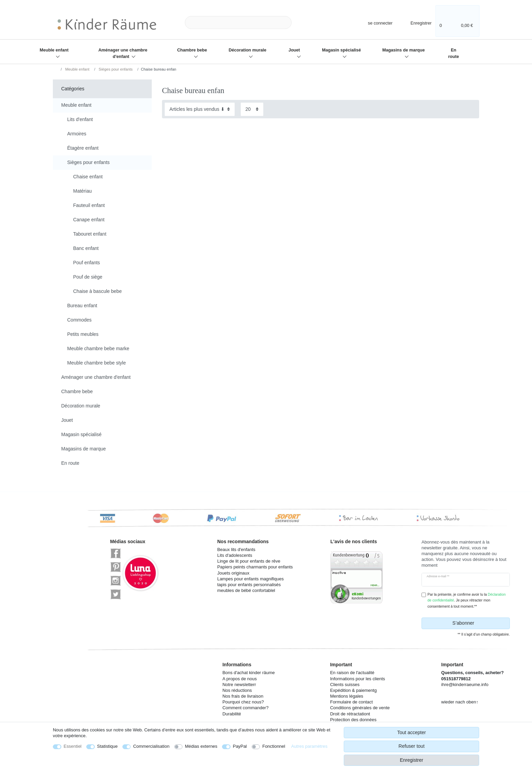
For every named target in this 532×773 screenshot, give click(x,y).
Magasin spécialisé (341, 50)
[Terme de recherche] (238, 23)
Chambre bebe (192, 50)
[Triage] (200, 109)
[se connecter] (374, 22)
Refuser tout (412, 746)
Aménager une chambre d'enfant (123, 53)
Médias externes (201, 746)
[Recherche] (302, 23)
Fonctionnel (274, 746)
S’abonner (479, 623)
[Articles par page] (252, 109)
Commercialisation (151, 746)
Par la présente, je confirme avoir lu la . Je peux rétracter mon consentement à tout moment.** (467, 600)
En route (453, 53)
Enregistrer (411, 760)
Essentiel (73, 746)
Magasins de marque (404, 50)
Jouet (294, 50)
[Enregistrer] (417, 22)
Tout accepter (412, 732)
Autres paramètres (309, 746)
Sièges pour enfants (115, 69)
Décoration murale (248, 50)
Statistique (107, 746)
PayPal (240, 746)
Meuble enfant (54, 50)
